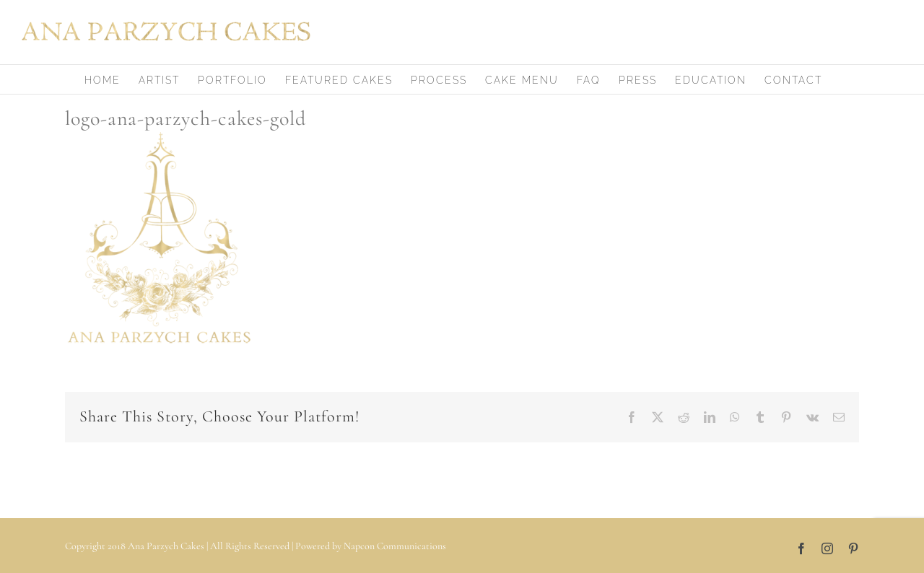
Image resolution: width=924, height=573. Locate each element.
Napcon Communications (395, 546)
